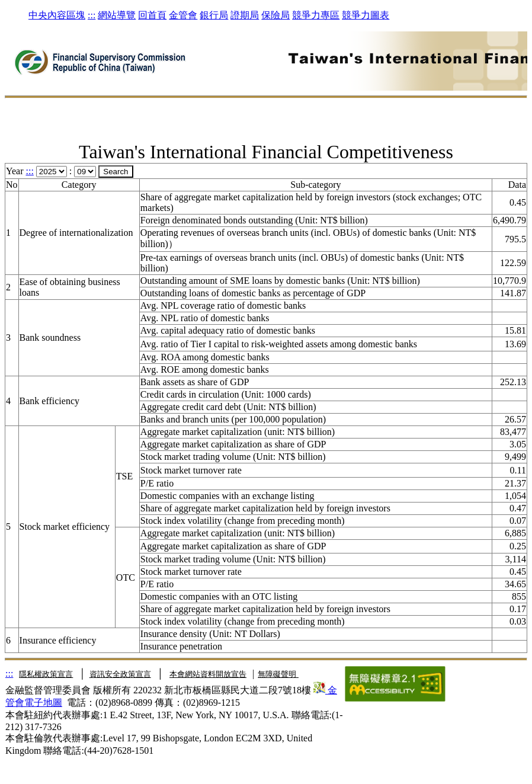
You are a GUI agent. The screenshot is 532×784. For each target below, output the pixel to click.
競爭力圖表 (366, 15)
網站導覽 (117, 15)
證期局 (245, 15)
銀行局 (214, 15)
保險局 (275, 15)
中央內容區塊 (57, 15)
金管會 (183, 15)
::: (92, 15)
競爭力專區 (316, 15)
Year (15, 171)
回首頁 (152, 15)
